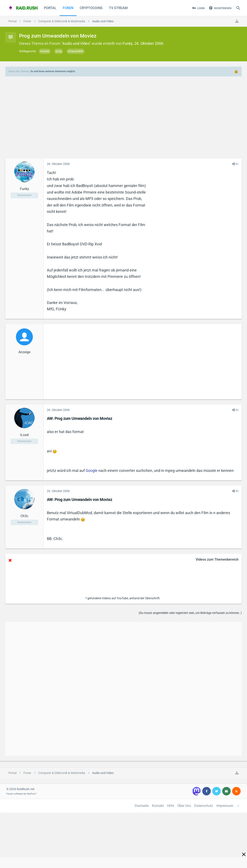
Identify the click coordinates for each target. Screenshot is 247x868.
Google (92, 471)
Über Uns (184, 806)
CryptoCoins (91, 8)
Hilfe (171, 806)
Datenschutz (204, 806)
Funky (128, 43)
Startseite (142, 806)
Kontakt (158, 806)
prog (59, 51)
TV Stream (118, 8)
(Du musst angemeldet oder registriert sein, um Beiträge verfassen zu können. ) (190, 613)
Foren (68, 8)
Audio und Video (76, 43)
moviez (45, 51)
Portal (50, 8)
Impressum (225, 806)
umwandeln (76, 51)
